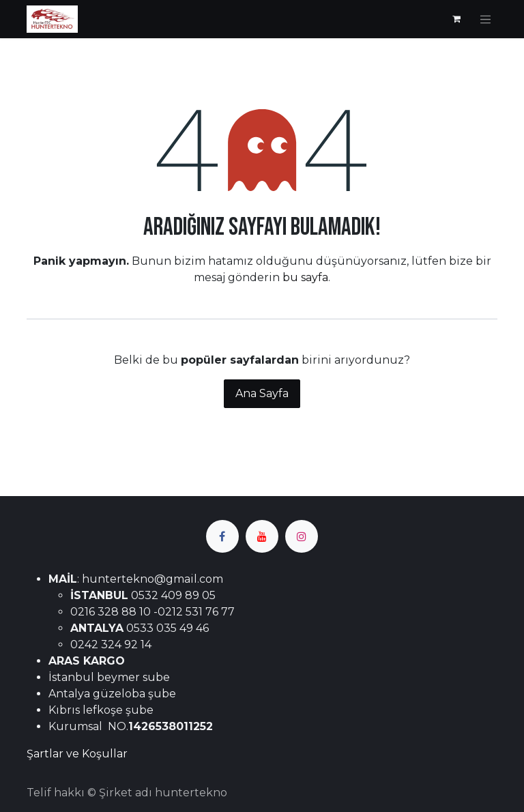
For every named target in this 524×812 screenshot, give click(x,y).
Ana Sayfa (262, 393)
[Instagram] (302, 536)
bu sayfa (305, 277)
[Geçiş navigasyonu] (486, 19)
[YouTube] (262, 536)
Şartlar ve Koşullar (77, 754)
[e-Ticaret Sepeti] (456, 19)
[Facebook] (222, 536)
